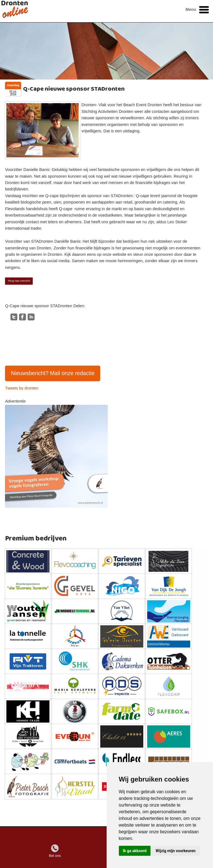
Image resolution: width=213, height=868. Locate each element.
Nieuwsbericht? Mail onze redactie (53, 373)
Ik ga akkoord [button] (135, 851)
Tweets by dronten (22, 388)
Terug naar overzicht (19, 281)
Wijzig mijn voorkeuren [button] (176, 851)
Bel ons (55, 856)
